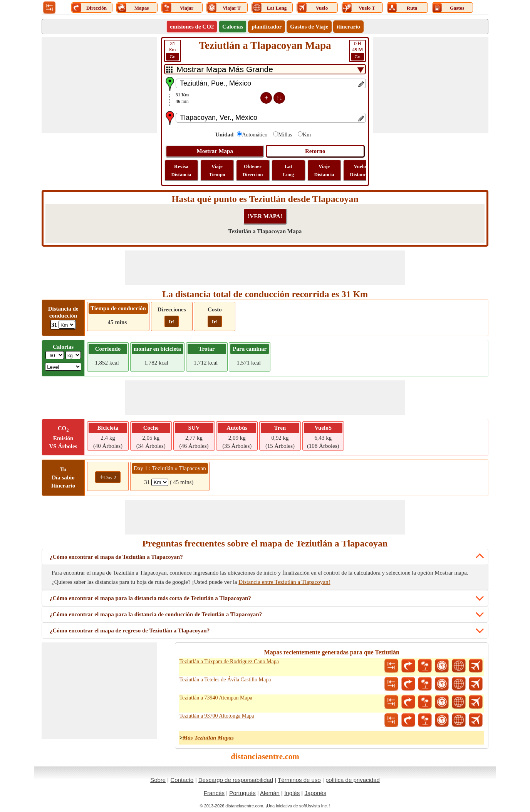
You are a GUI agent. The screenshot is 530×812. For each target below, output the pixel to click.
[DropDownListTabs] (265, 69)
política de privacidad (353, 780)
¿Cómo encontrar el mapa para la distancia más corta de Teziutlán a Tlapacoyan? (150, 598)
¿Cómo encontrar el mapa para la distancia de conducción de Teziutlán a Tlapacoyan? (156, 614)
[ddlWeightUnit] (73, 355)
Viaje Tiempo (217, 170)
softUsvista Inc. (314, 806)
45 (357, 50)
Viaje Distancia (324, 170)
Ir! (172, 322)
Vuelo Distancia (360, 170)
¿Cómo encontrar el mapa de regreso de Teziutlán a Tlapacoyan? (130, 630)
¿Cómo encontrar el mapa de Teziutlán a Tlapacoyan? (116, 557)
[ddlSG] (63, 367)
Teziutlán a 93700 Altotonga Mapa (216, 716)
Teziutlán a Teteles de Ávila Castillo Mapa (225, 680)
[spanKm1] (160, 482)
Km (173, 50)
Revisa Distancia (181, 170)
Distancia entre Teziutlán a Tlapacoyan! (284, 582)
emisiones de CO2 (192, 27)
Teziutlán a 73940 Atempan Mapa (216, 698)
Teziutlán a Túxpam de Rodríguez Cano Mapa (229, 662)
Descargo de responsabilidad (236, 780)
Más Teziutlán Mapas (208, 738)
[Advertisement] (99, 85)
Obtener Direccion (252, 170)
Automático (255, 135)
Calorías (233, 27)
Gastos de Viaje (309, 27)
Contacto (182, 780)
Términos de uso (299, 780)
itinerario (348, 27)
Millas (285, 135)
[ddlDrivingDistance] (67, 325)
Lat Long (288, 170)
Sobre (158, 780)
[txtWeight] (55, 355)
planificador (267, 27)
